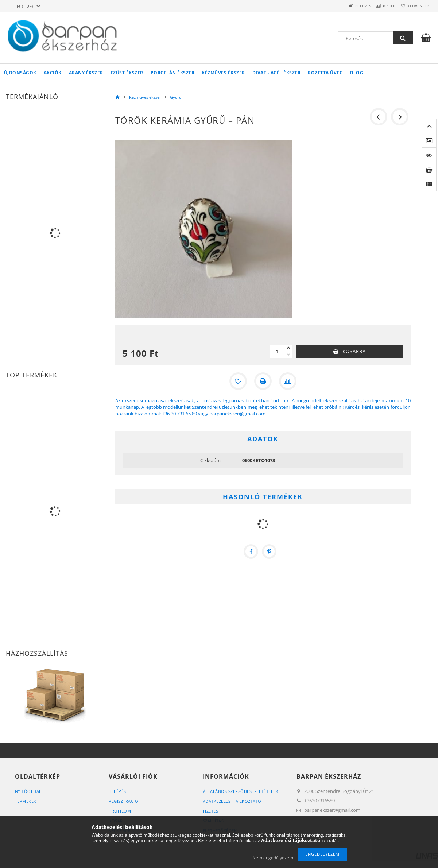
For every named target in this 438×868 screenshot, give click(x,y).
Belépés (348, 6)
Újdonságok (20, 73)
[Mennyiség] (278, 351)
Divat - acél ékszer (277, 73)
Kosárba (354, 351)
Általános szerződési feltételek (241, 791)
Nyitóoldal (28, 791)
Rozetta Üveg (325, 73)
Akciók (53, 73)
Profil (381, 6)
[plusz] (288, 348)
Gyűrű (176, 97)
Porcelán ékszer (173, 73)
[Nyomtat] (263, 381)
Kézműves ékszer (223, 73)
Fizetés (211, 811)
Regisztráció (123, 801)
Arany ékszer (86, 73)
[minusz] (288, 354)
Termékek (26, 801)
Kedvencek (416, 6)
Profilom (120, 811)
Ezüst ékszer (127, 73)
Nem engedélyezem (273, 858)
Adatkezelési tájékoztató (232, 801)
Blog (357, 73)
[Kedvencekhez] (238, 381)
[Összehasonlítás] (288, 381)
